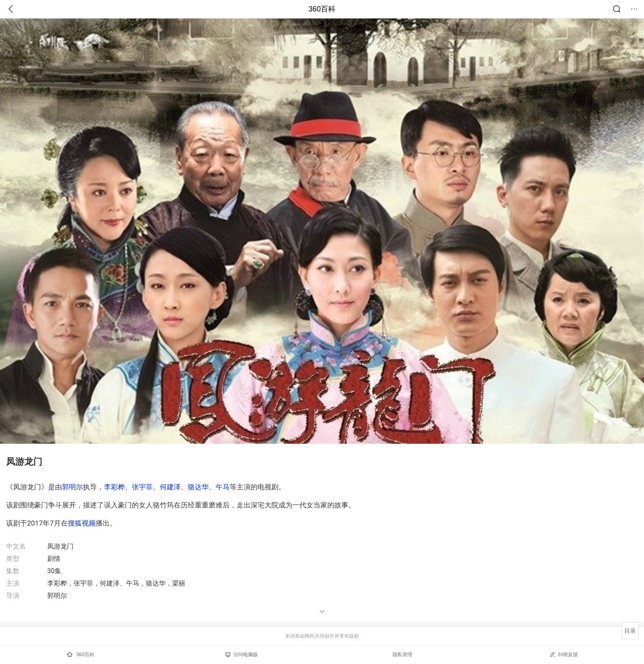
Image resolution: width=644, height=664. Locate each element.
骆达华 (198, 487)
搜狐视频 (82, 523)
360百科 (322, 9)
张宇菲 (142, 487)
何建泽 (170, 487)
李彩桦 (114, 487)
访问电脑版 (242, 655)
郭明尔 (72, 487)
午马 (223, 487)
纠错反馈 (564, 654)
